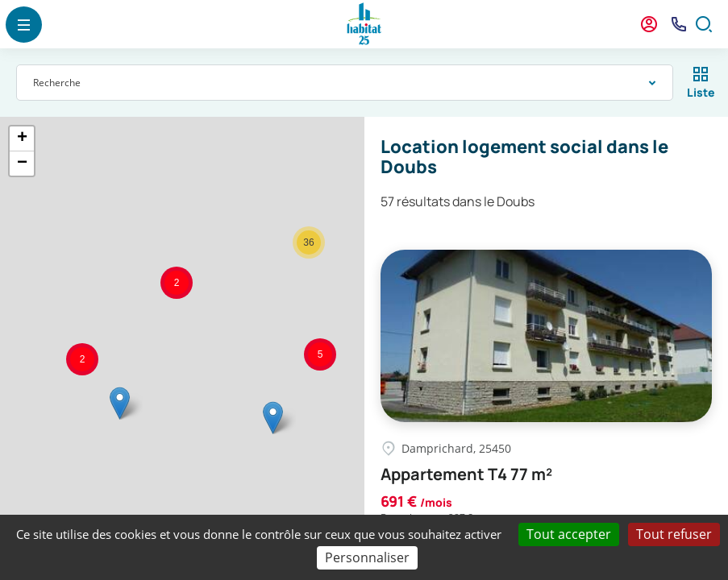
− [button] (22, 164)
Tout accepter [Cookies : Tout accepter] (569, 534)
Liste (701, 92)
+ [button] (22, 139)
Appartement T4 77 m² (466, 474)
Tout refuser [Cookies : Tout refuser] (674, 534)
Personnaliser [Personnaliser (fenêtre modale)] (367, 557)
